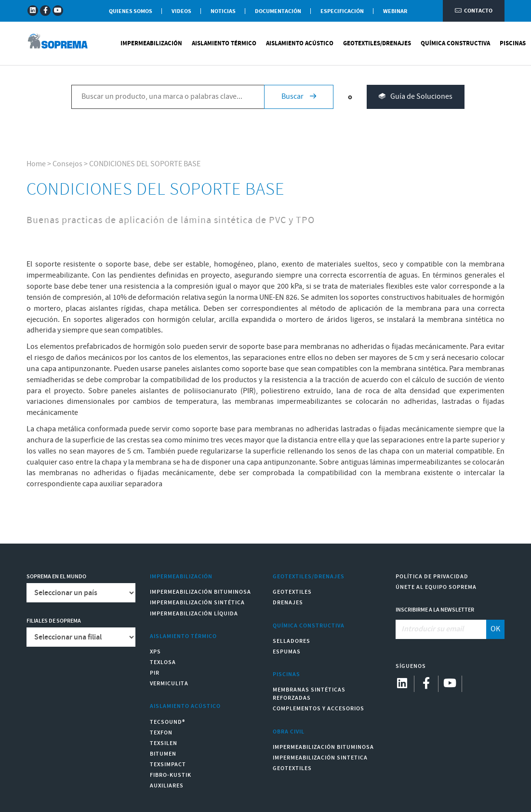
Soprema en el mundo (56, 577)
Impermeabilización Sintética (197, 603)
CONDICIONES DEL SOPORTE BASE (145, 164)
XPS (155, 652)
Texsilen (164, 743)
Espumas (287, 652)
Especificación (342, 11)
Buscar (299, 97)
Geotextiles (292, 592)
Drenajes (288, 603)
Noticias (223, 11)
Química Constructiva (455, 43)
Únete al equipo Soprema (436, 587)
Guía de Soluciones (416, 97)
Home (36, 164)
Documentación (278, 11)
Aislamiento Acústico (300, 43)
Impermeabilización (151, 43)
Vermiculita (169, 684)
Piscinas (513, 43)
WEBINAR (395, 11)
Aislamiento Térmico (224, 43)
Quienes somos (131, 11)
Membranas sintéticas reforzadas (309, 694)
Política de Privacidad (432, 577)
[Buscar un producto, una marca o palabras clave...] (168, 97)
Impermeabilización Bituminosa (200, 592)
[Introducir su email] (441, 629)
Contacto (474, 11)
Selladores (292, 641)
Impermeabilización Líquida (194, 614)
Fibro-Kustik (171, 775)
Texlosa (163, 662)
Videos (181, 11)
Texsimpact (168, 765)
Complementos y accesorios (319, 709)
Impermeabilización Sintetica (320, 758)
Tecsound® (167, 722)
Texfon (161, 733)
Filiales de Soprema (54, 621)
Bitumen (163, 754)
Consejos (67, 164)
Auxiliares (167, 786)
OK (495, 629)
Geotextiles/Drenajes (377, 43)
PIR (155, 673)
